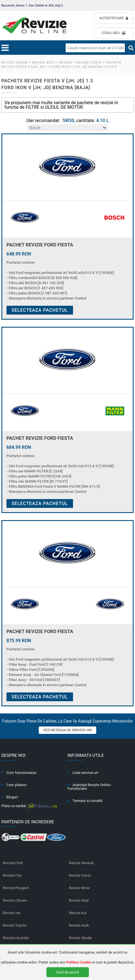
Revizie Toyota (15, 925)
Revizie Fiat (12, 875)
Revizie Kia (78, 913)
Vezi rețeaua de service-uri (67, 730)
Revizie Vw (12, 913)
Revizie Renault (81, 863)
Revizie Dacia (80, 875)
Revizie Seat (79, 900)
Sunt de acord (68, 972)
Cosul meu (114, 33)
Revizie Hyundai (16, 938)
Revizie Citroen (15, 900)
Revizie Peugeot (16, 888)
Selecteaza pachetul (40, 310)
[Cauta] (131, 48)
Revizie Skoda (80, 938)
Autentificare (114, 18)
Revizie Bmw (79, 888)
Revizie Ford (13, 863)
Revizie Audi (79, 925)
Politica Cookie (79, 962)
